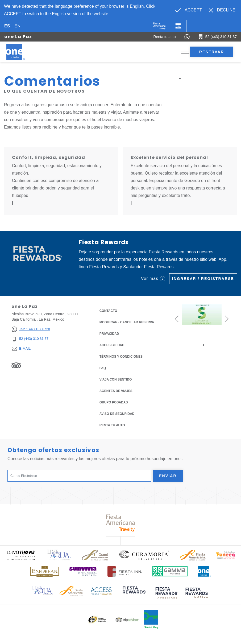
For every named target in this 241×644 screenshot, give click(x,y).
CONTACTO (108, 311)
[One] (178, 26)
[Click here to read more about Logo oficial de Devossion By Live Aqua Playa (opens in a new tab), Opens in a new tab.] (21, 555)
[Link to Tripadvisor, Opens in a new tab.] (16, 365)
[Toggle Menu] (185, 52)
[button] (177, 319)
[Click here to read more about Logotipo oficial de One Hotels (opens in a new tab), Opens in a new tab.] (205, 571)
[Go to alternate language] (189, 10)
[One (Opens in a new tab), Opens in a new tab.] (159, 26)
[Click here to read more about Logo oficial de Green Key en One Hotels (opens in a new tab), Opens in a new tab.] (151, 620)
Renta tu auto (112, 425)
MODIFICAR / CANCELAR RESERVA (127, 322)
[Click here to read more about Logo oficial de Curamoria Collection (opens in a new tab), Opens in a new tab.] (144, 555)
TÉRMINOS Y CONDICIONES (121, 357)
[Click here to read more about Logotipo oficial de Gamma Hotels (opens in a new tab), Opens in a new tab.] (170, 571)
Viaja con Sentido (116, 379)
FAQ (103, 368)
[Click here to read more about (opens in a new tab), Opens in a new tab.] (134, 594)
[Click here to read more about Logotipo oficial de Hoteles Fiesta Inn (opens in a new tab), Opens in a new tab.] (125, 571)
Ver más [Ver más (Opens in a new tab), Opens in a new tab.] (153, 279)
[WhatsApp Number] (187, 37)
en (18, 26)
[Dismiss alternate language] (222, 10)
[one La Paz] (22, 52)
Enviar (168, 476)
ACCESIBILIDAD (112, 345)
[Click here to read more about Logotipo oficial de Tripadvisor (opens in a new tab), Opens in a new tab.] (127, 620)
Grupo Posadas (114, 402)
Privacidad (109, 333)
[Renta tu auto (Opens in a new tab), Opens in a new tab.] (164, 37)
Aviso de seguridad (117, 414)
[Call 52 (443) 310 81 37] (218, 37)
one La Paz (18, 37)
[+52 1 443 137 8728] (31, 329)
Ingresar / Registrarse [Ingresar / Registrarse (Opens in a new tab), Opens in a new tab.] (203, 279)
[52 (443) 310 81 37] (31, 339)
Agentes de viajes (116, 391)
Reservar (212, 52)
